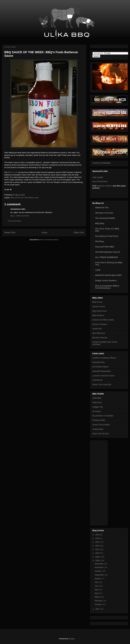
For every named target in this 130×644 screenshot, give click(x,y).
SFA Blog (99, 241)
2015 (98, 535)
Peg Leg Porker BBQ (105, 247)
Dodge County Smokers (106, 281)
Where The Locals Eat (102, 384)
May (97, 590)
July (97, 582)
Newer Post (10, 233)
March (98, 597)
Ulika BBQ (97, 398)
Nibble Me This (102, 208)
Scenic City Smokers (101, 425)
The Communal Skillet (105, 218)
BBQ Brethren (98, 315)
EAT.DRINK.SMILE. (101, 367)
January (98, 604)
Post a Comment (14, 221)
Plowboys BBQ (99, 420)
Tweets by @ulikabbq (101, 163)
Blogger (72, 639)
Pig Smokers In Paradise (103, 416)
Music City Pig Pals (100, 434)
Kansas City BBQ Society (103, 320)
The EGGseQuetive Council (108, 252)
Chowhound (97, 380)
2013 (98, 542)
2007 (98, 609)
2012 (98, 546)
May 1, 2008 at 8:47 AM (20, 216)
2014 (98, 538)
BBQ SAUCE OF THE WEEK (22, 198)
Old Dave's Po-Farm (104, 213)
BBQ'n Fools (13, 172)
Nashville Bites (99, 362)
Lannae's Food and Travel (103, 376)
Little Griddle (98, 177)
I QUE (98, 270)
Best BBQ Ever (99, 333)
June (97, 586)
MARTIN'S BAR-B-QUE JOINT (108, 275)
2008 (98, 561)
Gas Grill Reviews (100, 181)
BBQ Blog (100, 223)
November (99, 567)
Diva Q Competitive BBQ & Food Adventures (107, 287)
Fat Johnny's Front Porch (107, 236)
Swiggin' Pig (97, 407)
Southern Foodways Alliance (104, 358)
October (98, 571)
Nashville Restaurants (102, 371)
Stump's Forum (99, 307)
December (99, 564)
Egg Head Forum (100, 311)
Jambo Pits (97, 329)
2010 (98, 553)
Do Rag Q (97, 411)
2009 (98, 557)
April (97, 593)
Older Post (79, 233)
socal (36, 198)
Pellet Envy (97, 402)
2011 (98, 549)
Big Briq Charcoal (100, 338)
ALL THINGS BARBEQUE (107, 257)
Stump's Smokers (100, 324)
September (100, 575)
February (99, 601)
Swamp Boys (98, 429)
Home (45, 233)
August (98, 579)
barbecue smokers (104, 186)
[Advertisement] (103, 482)
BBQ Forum (97, 302)
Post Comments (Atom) (49, 240)
